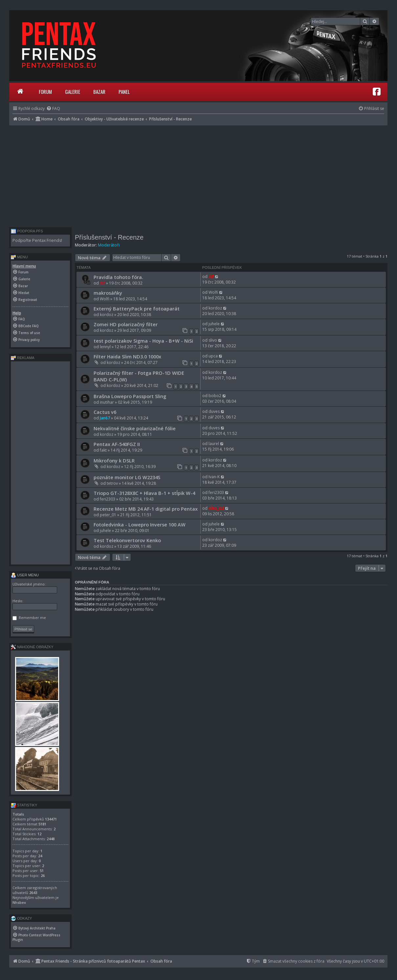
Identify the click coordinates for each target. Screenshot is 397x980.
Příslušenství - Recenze (109, 237)
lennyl (105, 347)
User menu (25, 575)
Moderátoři (109, 245)
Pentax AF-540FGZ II (117, 444)
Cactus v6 (105, 412)
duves (214, 411)
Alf (102, 283)
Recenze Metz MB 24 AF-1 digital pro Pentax (146, 509)
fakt (103, 450)
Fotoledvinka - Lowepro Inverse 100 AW (140, 524)
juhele (214, 324)
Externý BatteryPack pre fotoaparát (137, 309)
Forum (45, 92)
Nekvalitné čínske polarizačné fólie (135, 428)
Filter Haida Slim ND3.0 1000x (127, 356)
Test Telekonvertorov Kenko (127, 540)
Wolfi (105, 299)
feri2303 (108, 499)
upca (213, 356)
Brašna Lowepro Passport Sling (130, 396)
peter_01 (108, 515)
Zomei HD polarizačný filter (126, 324)
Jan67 (105, 418)
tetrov (112, 483)
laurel (214, 444)
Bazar (99, 92)
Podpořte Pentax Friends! (37, 240)
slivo (213, 340)
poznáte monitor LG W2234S (127, 477)
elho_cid (216, 508)
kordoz (107, 315)
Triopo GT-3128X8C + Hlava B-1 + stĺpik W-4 (144, 493)
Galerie (73, 92)
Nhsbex (19, 902)
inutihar (107, 402)
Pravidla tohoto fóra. (118, 277)
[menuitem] (53, 108)
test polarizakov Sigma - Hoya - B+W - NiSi (143, 341)
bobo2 (215, 396)
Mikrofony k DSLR (114, 460)
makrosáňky (108, 293)
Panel (124, 92)
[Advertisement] (198, 175)
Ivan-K (214, 477)
